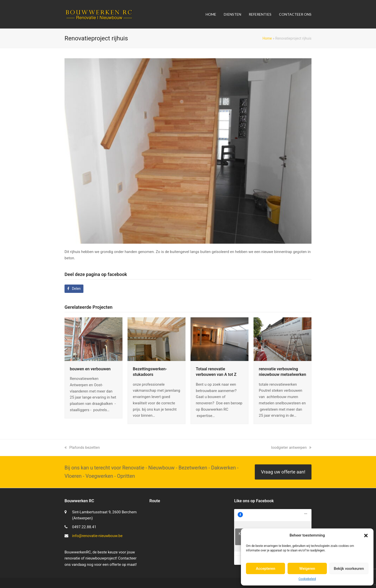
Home (267, 38)
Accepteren (265, 569)
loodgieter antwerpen (291, 447)
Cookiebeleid (307, 579)
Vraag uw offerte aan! (283, 472)
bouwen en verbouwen (90, 369)
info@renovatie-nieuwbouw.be (97, 536)
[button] (366, 536)
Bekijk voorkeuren (349, 569)
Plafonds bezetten (82, 447)
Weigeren (307, 569)
